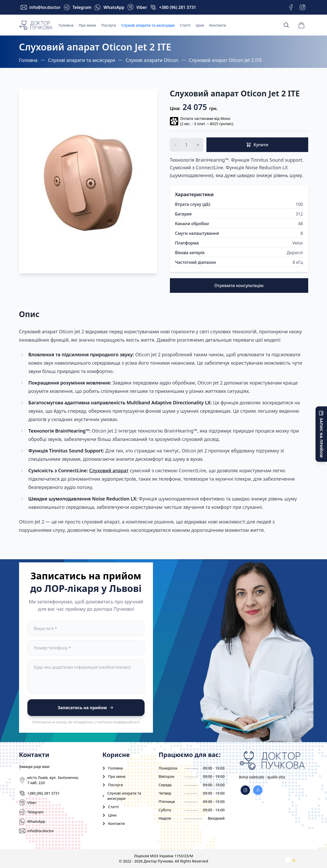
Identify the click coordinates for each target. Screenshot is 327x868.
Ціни (200, 25)
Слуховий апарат (109, 470)
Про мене (87, 25)
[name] (86, 628)
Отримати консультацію (239, 286)
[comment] (86, 677)
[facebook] (245, 790)
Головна (66, 25)
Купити (257, 145)
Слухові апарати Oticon (152, 60)
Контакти (218, 25)
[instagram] (258, 790)
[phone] (86, 648)
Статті (185, 25)
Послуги (109, 25)
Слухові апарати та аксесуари (148, 25)
